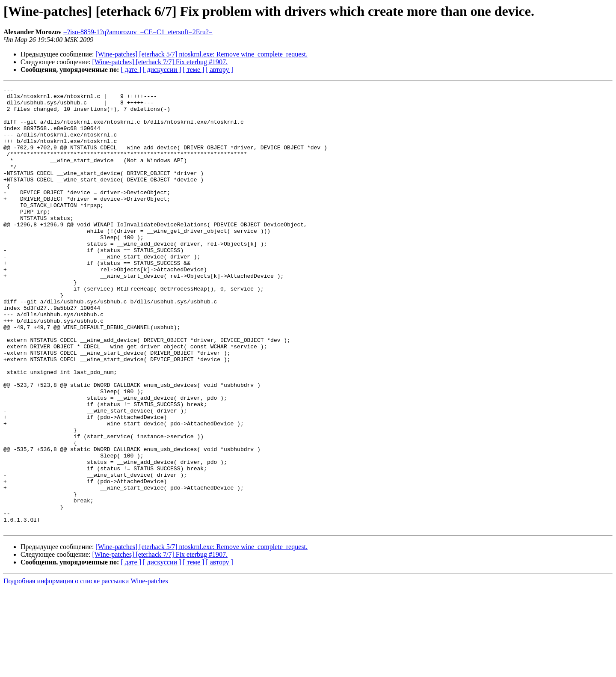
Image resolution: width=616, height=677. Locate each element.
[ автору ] (219, 70)
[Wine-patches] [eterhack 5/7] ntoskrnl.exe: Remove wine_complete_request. (201, 54)
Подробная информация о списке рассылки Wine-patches (86, 670)
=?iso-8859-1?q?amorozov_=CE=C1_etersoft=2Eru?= (138, 32)
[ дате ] (131, 70)
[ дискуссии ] (162, 70)
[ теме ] (193, 70)
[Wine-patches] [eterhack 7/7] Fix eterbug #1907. (160, 62)
